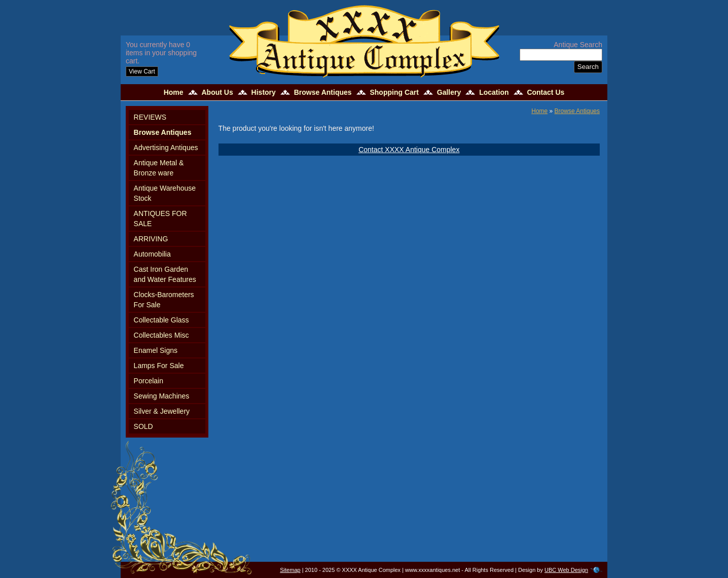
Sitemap (290, 570)
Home (174, 92)
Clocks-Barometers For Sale (164, 300)
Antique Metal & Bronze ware (159, 168)
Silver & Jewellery (162, 411)
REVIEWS (150, 117)
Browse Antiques (323, 92)
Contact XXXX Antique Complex (409, 150)
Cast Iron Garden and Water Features (165, 274)
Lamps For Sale (159, 366)
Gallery (449, 92)
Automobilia (152, 254)
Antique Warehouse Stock (165, 193)
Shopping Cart (394, 92)
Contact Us (545, 92)
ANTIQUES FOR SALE (160, 219)
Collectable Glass (161, 320)
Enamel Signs (156, 350)
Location (494, 92)
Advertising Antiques (166, 148)
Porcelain (149, 381)
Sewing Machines (162, 396)
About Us (217, 92)
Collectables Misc (161, 335)
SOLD (143, 426)
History (264, 92)
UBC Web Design (566, 570)
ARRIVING (151, 239)
